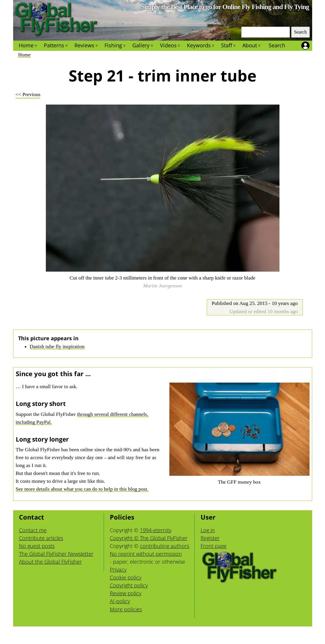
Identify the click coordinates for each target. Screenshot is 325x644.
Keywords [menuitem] (201, 46)
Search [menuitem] (277, 45)
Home (24, 55)
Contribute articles (41, 538)
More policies (126, 609)
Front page (214, 546)
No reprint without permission (146, 554)
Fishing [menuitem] (115, 46)
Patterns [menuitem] (56, 46)
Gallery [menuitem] (143, 46)
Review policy (126, 593)
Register (210, 538)
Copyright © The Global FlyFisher (149, 538)
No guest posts (37, 546)
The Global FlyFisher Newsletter (56, 554)
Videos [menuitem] (170, 46)
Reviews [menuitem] (87, 46)
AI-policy (120, 601)
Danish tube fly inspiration (57, 346)
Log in (208, 530)
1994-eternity (156, 530)
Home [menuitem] (28, 46)
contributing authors (165, 546)
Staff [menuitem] (229, 46)
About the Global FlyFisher (50, 562)
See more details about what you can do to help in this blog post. (82, 489)
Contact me (33, 530)
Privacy (118, 570)
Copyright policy (129, 585)
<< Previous (28, 94)
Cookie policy (126, 577)
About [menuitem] (252, 46)
